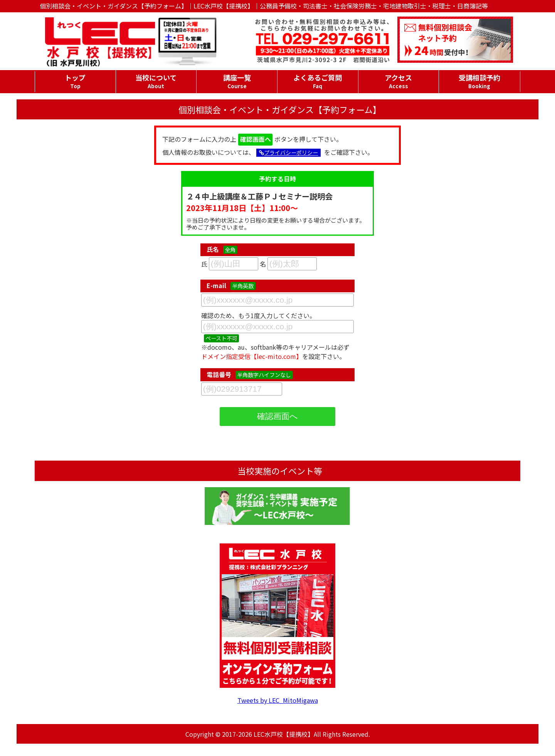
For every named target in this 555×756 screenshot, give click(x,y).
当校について (156, 81)
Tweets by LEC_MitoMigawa (278, 700)
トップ (75, 81)
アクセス (399, 81)
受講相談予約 (479, 81)
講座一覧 (237, 81)
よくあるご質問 (318, 81)
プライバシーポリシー (288, 153)
